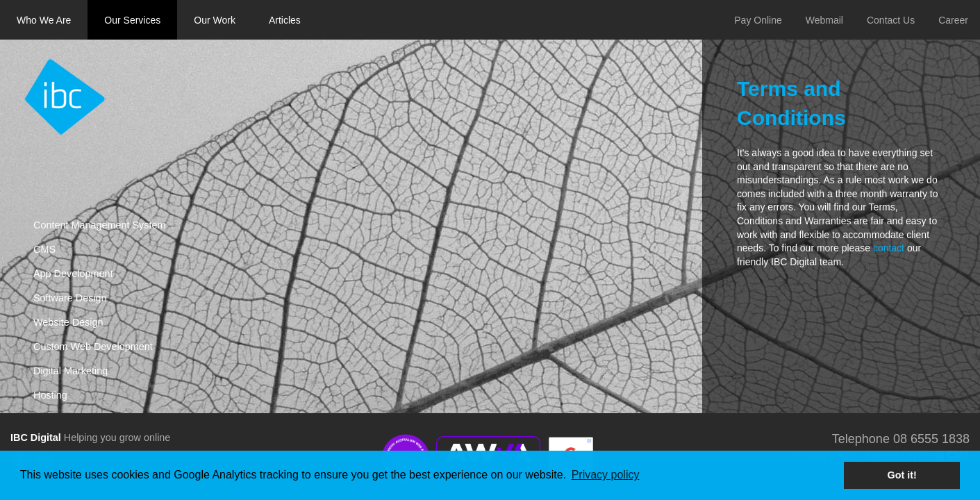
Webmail (824, 20)
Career (953, 20)
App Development (73, 274)
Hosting (50, 395)
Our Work (215, 20)
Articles (285, 20)
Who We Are (44, 20)
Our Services (132, 20)
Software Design (70, 298)
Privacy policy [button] (606, 475)
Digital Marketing (70, 371)
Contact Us (891, 20)
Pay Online (758, 20)
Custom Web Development (93, 347)
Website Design (68, 322)
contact (889, 248)
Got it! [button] (902, 475)
